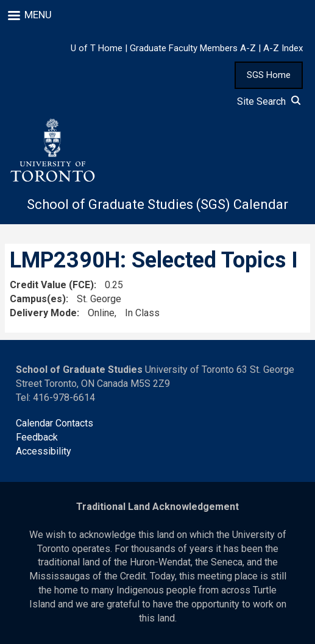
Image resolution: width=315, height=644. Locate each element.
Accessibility (44, 451)
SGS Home (269, 75)
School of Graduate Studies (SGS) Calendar (157, 204)
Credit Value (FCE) (52, 285)
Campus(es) (38, 299)
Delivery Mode (43, 313)
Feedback (37, 437)
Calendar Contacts (55, 423)
